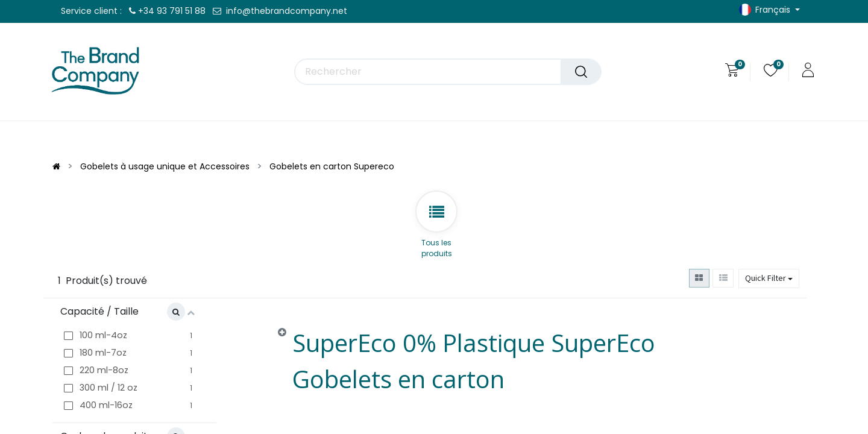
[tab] (520, 364)
